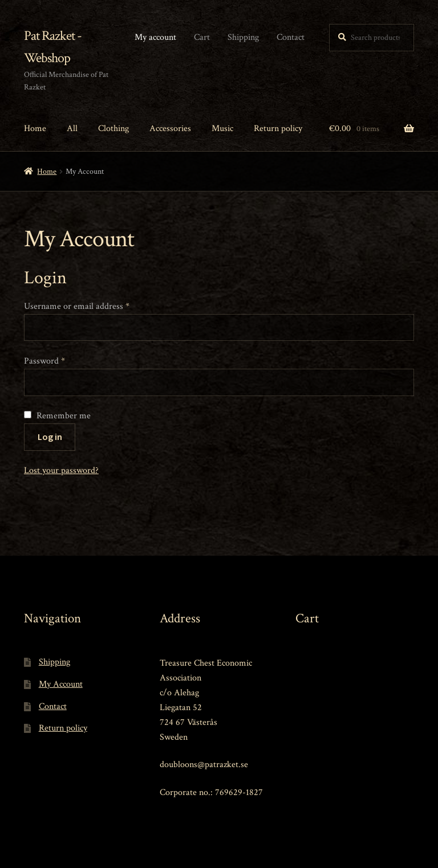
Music (222, 129)
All (72, 129)
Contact (291, 37)
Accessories (170, 129)
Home (35, 129)
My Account (61, 684)
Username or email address (77, 306)
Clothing (113, 129)
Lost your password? (61, 470)
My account (155, 37)
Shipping (243, 37)
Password (44, 361)
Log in (50, 437)
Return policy (278, 129)
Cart (202, 37)
